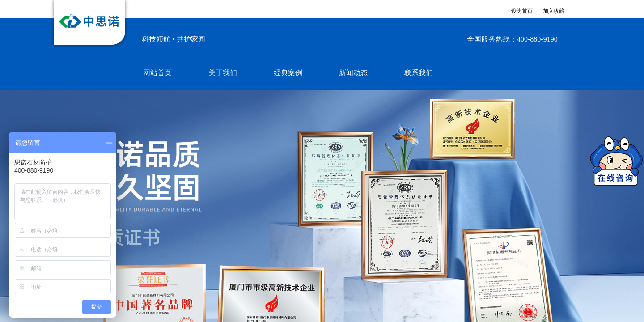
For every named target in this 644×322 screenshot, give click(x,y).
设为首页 (522, 11)
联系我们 (419, 73)
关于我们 (223, 73)
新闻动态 (353, 73)
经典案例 (288, 73)
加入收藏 (554, 11)
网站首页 (157, 73)
